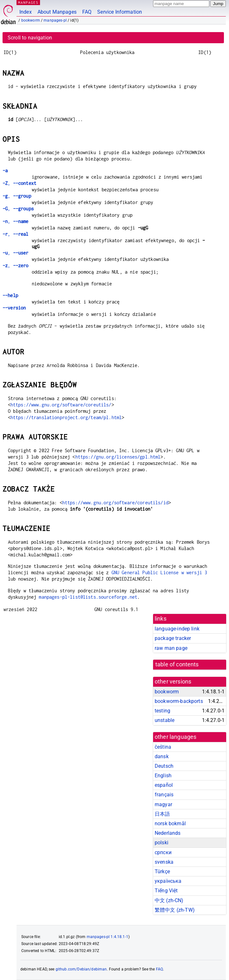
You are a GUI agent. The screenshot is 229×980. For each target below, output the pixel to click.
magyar (163, 804)
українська (168, 881)
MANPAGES (28, 2)
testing (162, 711)
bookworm (31, 20)
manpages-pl (55, 20)
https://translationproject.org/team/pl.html (66, 417)
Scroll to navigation (30, 38)
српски (163, 852)
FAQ (87, 12)
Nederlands (168, 833)
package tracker (173, 638)
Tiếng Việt (166, 891)
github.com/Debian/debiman (81, 969)
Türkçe (162, 871)
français (164, 795)
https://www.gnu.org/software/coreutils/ (61, 405)
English (163, 776)
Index (26, 12)
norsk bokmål (170, 823)
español (164, 785)
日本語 (162, 814)
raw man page (171, 648)
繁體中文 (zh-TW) (175, 910)
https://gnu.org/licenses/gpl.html (118, 457)
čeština (163, 747)
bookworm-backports (179, 701)
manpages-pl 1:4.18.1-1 (108, 937)
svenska (164, 862)
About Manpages (57, 12)
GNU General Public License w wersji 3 (159, 572)
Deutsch (164, 766)
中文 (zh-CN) (169, 900)
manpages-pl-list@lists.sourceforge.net (88, 597)
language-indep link (177, 629)
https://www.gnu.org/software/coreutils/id (115, 503)
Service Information (120, 12)
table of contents (177, 664)
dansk (162, 756)
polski (162, 843)
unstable (165, 720)
